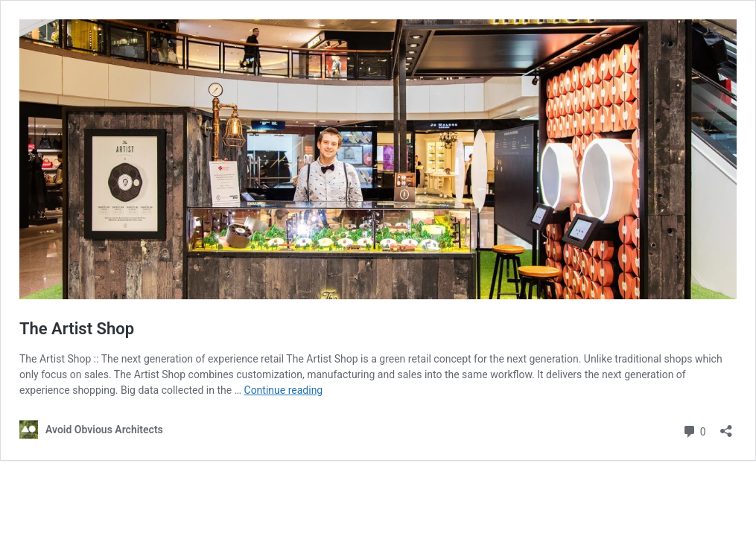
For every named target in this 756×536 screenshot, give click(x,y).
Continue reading (284, 390)
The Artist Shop (77, 329)
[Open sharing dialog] (726, 426)
